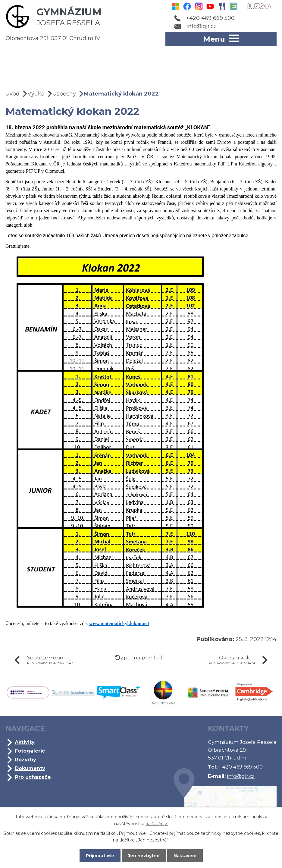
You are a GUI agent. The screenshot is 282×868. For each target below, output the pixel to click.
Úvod (13, 94)
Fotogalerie (30, 751)
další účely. (157, 823)
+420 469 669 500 (205, 18)
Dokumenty (30, 768)
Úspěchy (64, 94)
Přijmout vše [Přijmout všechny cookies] (100, 856)
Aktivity (25, 742)
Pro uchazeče (33, 777)
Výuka (36, 94)
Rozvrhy (25, 759)
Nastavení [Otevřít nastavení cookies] (185, 856)
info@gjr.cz (196, 26)
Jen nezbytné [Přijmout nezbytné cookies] (144, 856)
